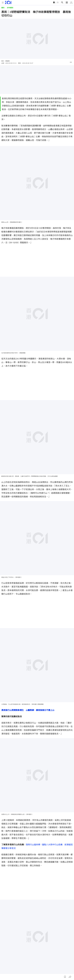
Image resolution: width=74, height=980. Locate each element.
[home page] (8, 2)
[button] (71, 62)
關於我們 (11, 970)
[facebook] (53, 963)
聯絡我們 (49, 970)
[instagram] (58, 963)
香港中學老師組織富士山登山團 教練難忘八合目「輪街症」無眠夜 (32, 906)
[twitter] (71, 963)
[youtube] (62, 963)
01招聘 (19, 970)
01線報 (4, 970)
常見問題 (41, 970)
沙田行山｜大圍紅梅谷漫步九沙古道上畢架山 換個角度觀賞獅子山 (32, 931)
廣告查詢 (26, 970)
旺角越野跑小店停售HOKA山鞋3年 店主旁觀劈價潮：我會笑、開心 (32, 921)
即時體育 (10, 8)
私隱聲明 (57, 970)
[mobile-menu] (3, 3)
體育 (3, 8)
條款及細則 (66, 970)
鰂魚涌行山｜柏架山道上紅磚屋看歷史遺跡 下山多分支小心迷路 (31, 926)
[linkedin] (67, 963)
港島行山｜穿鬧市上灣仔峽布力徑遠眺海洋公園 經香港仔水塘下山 (32, 936)
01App (34, 970)
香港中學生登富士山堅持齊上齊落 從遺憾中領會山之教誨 (28, 911)
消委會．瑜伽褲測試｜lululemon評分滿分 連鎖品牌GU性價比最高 (32, 916)
